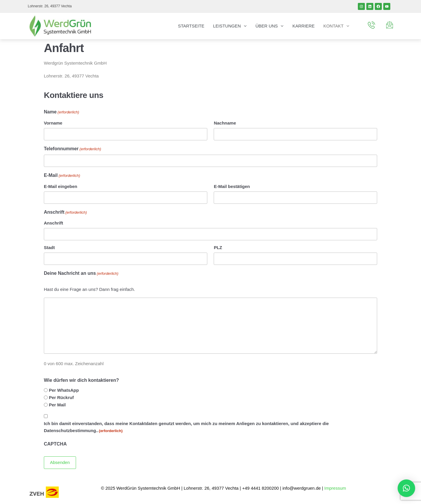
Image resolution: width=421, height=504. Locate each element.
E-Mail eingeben (61, 186)
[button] (406, 488)
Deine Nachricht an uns (81, 274)
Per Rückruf (61, 397)
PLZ (218, 247)
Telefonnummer (73, 149)
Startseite (190, 26)
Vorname (53, 123)
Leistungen (226, 26)
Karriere (303, 26)
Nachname (225, 123)
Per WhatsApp (64, 390)
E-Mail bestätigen (232, 186)
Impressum (336, 488)
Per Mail (57, 405)
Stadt (49, 247)
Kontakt (333, 26)
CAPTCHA (55, 444)
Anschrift (54, 223)
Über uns (266, 26)
